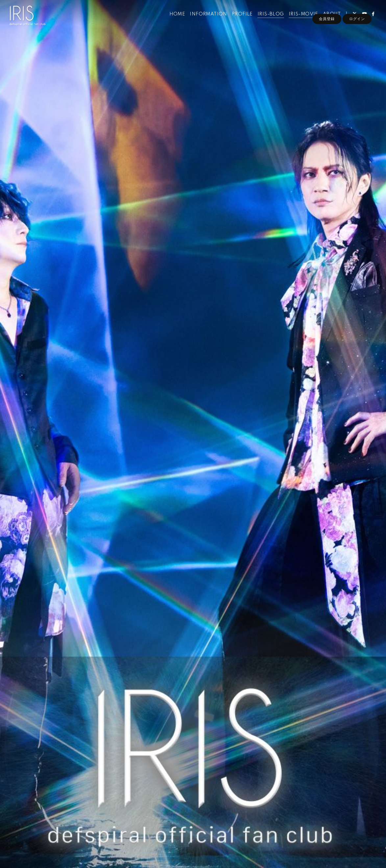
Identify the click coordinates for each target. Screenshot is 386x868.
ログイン (357, 30)
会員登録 (327, 30)
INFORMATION (205, 19)
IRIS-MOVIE (300, 19)
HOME (173, 19)
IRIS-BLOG (267, 19)
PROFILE (238, 19)
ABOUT (328, 19)
